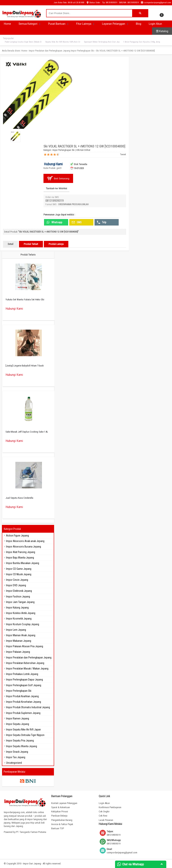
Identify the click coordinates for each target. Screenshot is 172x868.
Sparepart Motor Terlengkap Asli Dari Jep (102, 42)
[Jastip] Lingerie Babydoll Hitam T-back (25, 366)
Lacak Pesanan (106, 820)
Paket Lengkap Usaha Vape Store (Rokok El (23, 42)
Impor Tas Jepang (16, 757)
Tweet (123, 154)
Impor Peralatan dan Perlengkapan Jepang (50, 51)
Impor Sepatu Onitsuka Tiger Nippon (25, 735)
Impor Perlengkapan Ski (82, 51)
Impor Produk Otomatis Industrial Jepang (28, 707)
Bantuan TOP (58, 828)
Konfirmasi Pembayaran (110, 807)
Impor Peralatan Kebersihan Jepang (25, 663)
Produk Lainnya (56, 244)
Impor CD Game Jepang (19, 569)
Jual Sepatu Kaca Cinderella (19, 498)
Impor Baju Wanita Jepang (20, 558)
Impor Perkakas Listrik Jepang (22, 674)
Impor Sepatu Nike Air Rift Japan (23, 730)
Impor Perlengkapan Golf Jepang (24, 685)
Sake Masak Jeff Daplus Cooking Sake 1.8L (27, 432)
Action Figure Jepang (17, 536)
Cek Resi (103, 816)
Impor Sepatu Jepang (18, 724)
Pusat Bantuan (58, 24)
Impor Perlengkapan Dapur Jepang (24, 680)
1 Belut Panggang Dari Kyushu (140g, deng (142, 42)
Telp (102, 222)
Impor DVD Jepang (16, 585)
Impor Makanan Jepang (19, 641)
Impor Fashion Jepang (18, 597)
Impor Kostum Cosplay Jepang (23, 624)
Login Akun (155, 24)
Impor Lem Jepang (16, 630)
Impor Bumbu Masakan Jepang (23, 563)
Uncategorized (14, 763)
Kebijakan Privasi (60, 811)
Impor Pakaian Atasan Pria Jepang (25, 646)
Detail (11, 244)
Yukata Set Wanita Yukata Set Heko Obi (25, 299)
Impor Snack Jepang (17, 752)
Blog (139, 24)
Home (7, 24)
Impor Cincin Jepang (17, 580)
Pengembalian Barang (62, 820)
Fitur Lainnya (85, 24)
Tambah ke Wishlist (57, 188)
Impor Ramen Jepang (18, 718)
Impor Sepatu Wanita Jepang (22, 746)
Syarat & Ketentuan (61, 807)
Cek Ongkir (104, 811)
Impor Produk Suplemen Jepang (23, 713)
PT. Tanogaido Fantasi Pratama (31, 832)
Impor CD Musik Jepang (19, 574)
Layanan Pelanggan (115, 24)
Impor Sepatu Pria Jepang (20, 741)
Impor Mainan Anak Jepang (21, 635)
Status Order (93, 3)
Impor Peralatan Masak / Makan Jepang (27, 669)
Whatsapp (54, 222)
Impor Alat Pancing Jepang (21, 552)
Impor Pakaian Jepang (18, 652)
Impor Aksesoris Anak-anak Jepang (25, 541)
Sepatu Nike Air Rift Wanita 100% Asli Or (63, 42)
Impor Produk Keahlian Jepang (22, 696)
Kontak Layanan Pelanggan (64, 803)
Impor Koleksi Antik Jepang (21, 613)
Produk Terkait (31, 244)
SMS (77, 222)
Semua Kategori (30, 24)
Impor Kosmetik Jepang (19, 619)
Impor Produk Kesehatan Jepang (24, 702)
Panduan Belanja (59, 816)
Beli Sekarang (58, 178)
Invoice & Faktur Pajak (62, 824)
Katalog (162, 31)
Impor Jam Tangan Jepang (20, 602)
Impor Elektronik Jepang (19, 591)
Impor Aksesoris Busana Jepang (24, 547)
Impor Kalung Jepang (17, 608)
